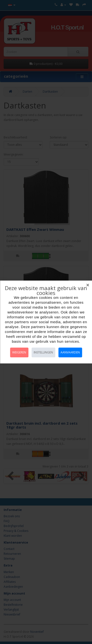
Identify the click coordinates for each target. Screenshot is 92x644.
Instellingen (43, 352)
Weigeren (19, 352)
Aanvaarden (70, 352)
